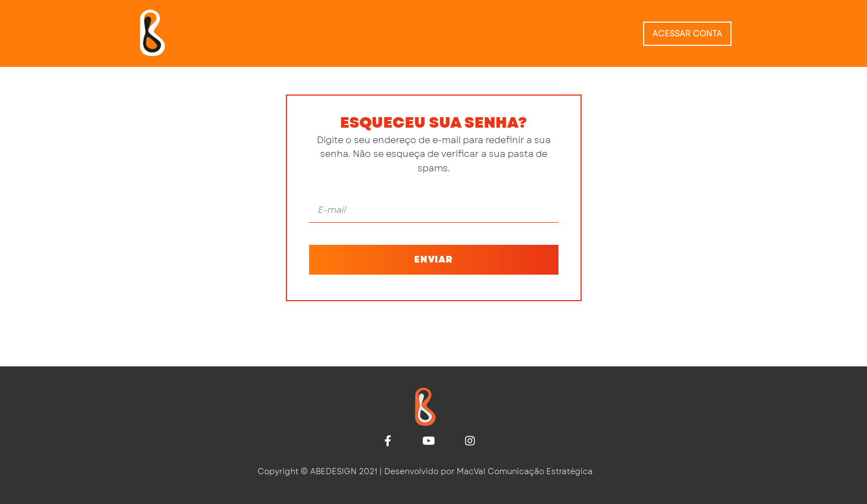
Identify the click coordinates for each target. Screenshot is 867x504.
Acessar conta (687, 34)
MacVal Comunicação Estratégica (525, 471)
